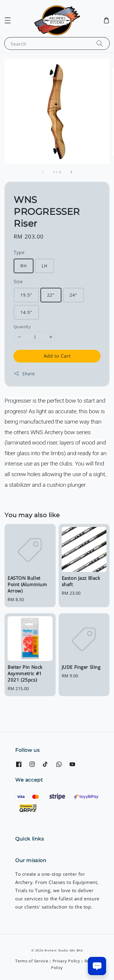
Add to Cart (57, 356)
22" (51, 295)
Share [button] (24, 374)
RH (24, 266)
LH (45, 266)
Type (19, 252)
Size (18, 281)
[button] (8, 20)
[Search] (100, 43)
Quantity (22, 327)
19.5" (26, 295)
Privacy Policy (66, 961)
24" (73, 295)
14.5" (26, 312)
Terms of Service (32, 961)
